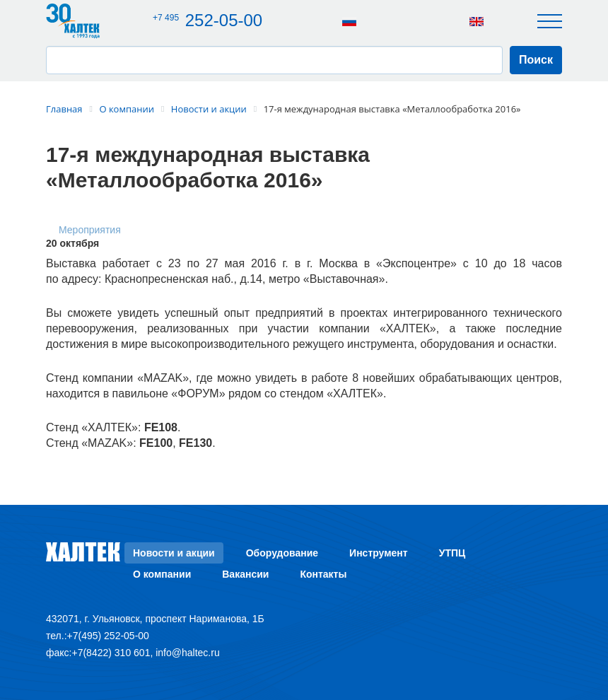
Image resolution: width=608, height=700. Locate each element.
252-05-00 (211, 20)
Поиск (536, 60)
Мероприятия (90, 230)
